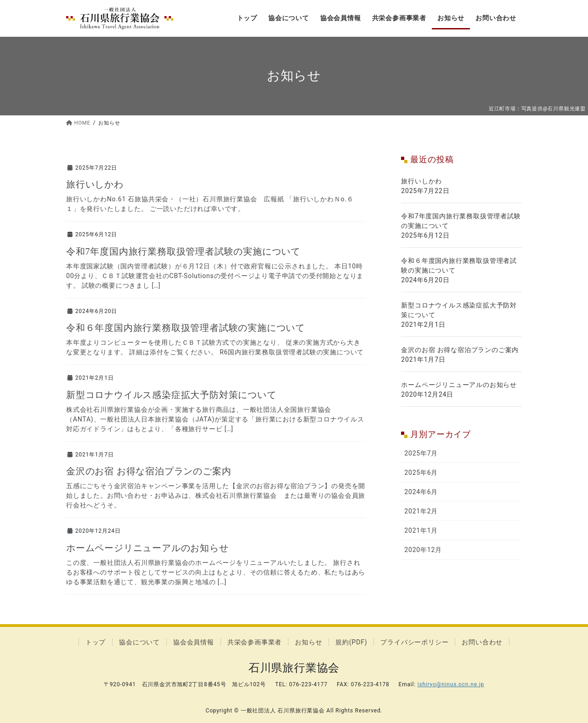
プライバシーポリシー (414, 642)
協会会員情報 (194, 642)
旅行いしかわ (95, 184)
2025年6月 (421, 473)
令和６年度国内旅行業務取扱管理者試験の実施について (186, 328)
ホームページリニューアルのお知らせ (147, 548)
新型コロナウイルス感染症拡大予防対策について (171, 395)
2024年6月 (421, 492)
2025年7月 (421, 453)
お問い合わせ (482, 642)
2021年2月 (421, 511)
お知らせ (308, 642)
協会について (139, 642)
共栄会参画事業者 (254, 642)
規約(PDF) (351, 642)
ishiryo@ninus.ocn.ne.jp (451, 684)
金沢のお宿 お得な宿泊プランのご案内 (149, 471)
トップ (96, 642)
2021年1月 (421, 530)
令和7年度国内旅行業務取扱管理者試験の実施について (183, 251)
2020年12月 (423, 550)
